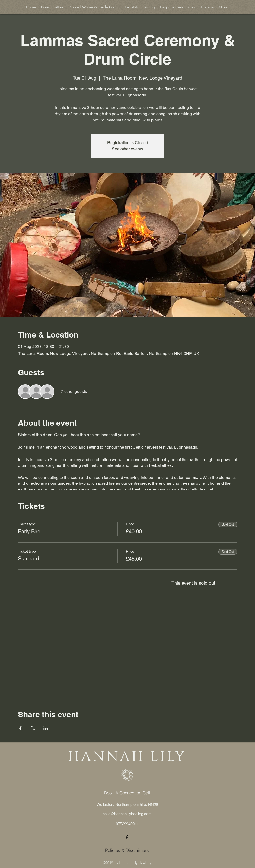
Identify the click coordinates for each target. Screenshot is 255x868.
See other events (127, 149)
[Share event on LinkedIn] (46, 728)
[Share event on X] (33, 728)
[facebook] (127, 837)
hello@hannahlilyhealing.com (127, 814)
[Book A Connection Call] (127, 793)
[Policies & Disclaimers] (127, 850)
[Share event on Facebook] (20, 728)
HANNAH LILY (127, 757)
